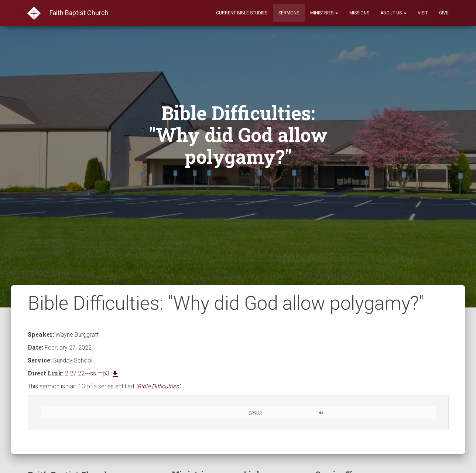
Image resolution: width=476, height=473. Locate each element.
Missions (359, 13)
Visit (423, 13)
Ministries (324, 13)
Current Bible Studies (242, 13)
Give (444, 13)
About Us (393, 13)
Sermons (289, 13)
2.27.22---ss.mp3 (92, 373)
